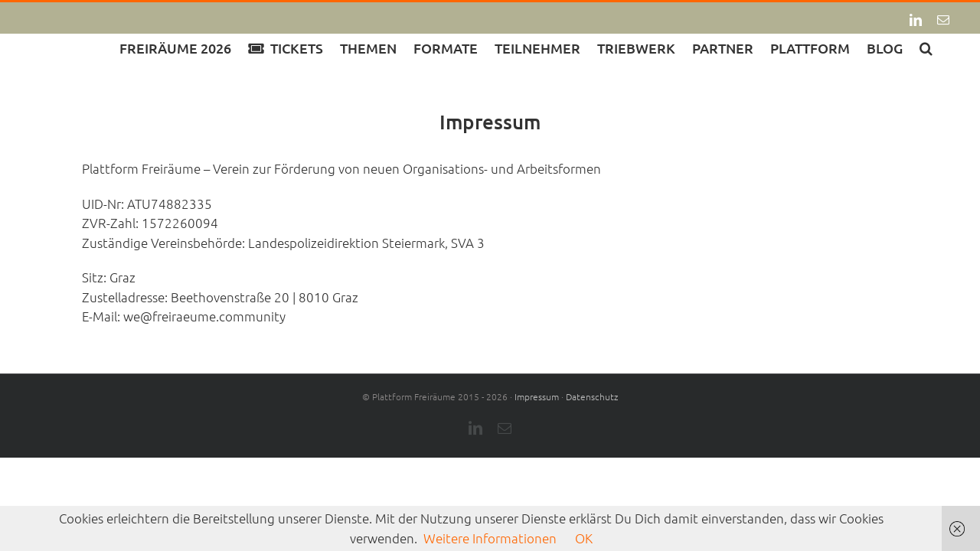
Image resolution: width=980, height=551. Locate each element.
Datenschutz (592, 396)
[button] (943, 47)
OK (584, 538)
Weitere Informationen (490, 538)
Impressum (537, 396)
